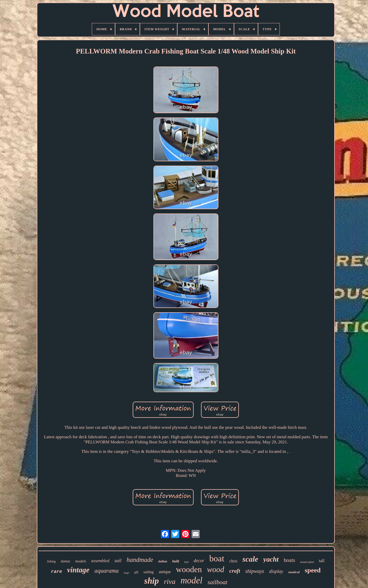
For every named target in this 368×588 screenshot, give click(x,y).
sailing (149, 572)
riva (170, 581)
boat (217, 558)
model (192, 580)
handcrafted (307, 562)
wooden (189, 569)
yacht (271, 559)
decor (199, 561)
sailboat (218, 582)
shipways (255, 571)
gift (136, 572)
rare (56, 572)
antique (165, 572)
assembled (100, 561)
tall (322, 561)
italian (163, 561)
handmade (140, 560)
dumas (66, 561)
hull (186, 562)
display (276, 571)
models (81, 561)
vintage (78, 570)
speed (313, 570)
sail (118, 560)
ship (152, 581)
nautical (294, 572)
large (126, 573)
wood (215, 569)
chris (233, 561)
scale (250, 559)
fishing (51, 561)
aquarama (107, 571)
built (176, 561)
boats (289, 560)
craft (235, 571)
